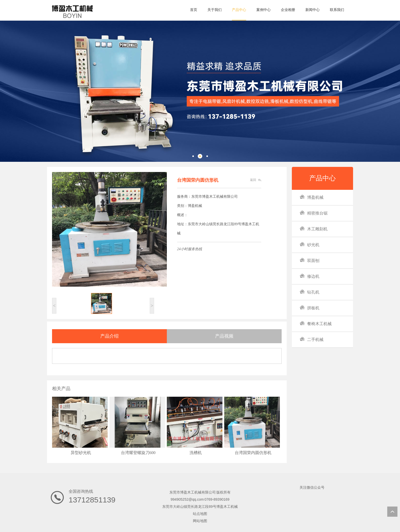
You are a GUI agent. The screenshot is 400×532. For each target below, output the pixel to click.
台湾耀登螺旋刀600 (138, 453)
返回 (253, 180)
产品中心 (322, 178)
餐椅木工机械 (316, 323)
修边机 (309, 276)
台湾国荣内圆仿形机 (253, 453)
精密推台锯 (314, 213)
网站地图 (200, 521)
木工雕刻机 (314, 229)
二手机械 (311, 339)
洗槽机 (196, 453)
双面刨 (309, 260)
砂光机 (309, 244)
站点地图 (200, 514)
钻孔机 (309, 292)
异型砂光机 (81, 453)
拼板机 (309, 308)
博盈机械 (311, 197)
